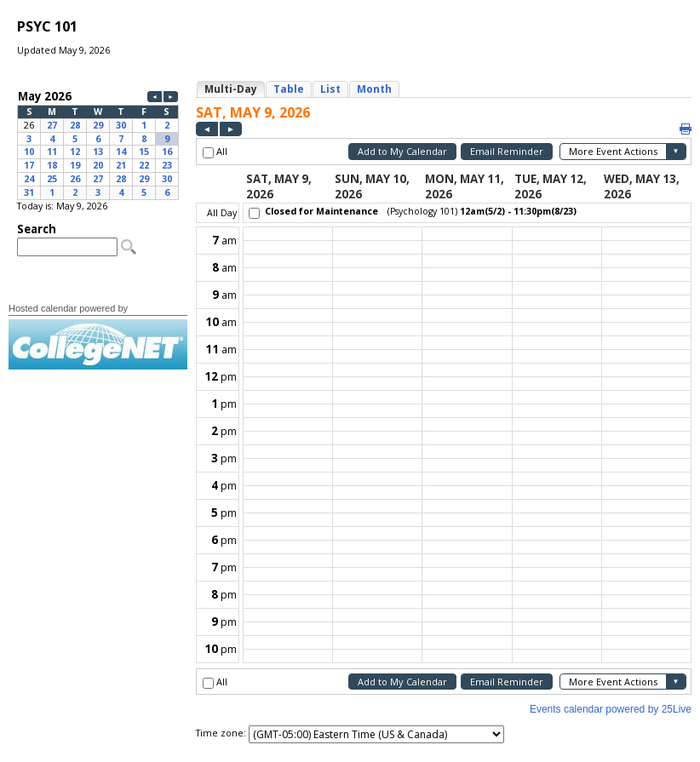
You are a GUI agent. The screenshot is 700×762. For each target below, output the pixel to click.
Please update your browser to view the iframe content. (98, 144)
